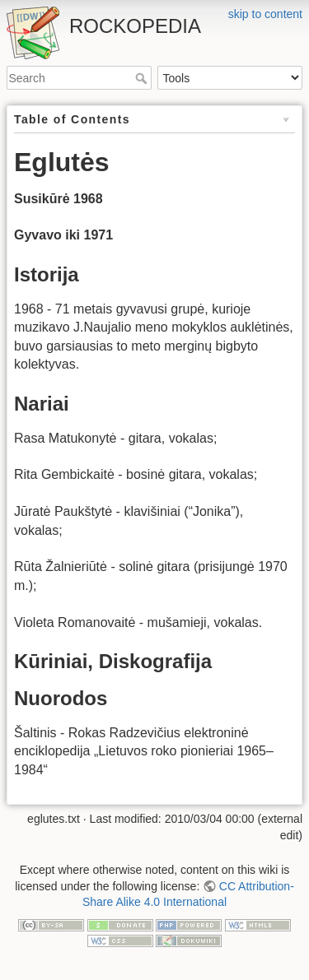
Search (143, 78)
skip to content (265, 14)
